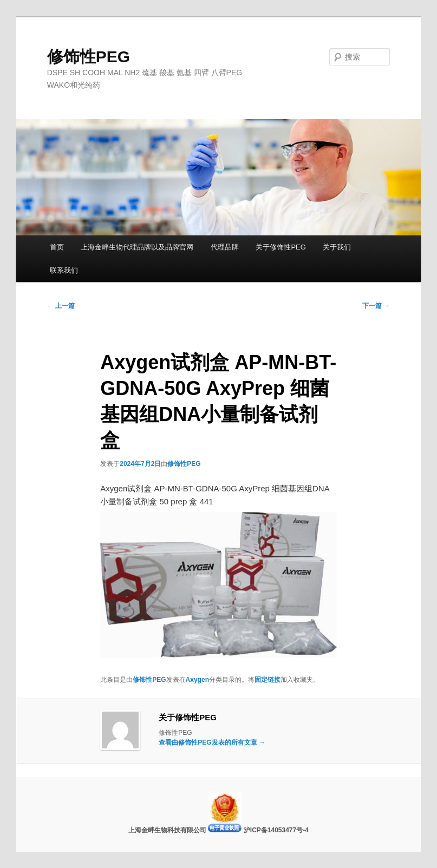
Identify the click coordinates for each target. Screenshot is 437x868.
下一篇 (376, 306)
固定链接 (268, 680)
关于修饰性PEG (281, 247)
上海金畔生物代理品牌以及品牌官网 (137, 247)
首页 (57, 247)
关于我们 (337, 247)
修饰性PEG (89, 57)
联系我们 (64, 270)
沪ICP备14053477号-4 (276, 830)
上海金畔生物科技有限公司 (168, 830)
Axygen (197, 680)
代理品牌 (225, 247)
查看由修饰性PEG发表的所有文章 (212, 742)
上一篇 (61, 306)
